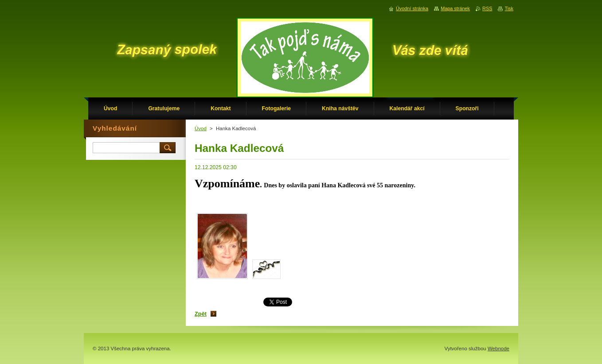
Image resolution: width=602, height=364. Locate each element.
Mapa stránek (455, 8)
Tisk (509, 8)
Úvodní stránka (412, 8)
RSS (487, 8)
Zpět (201, 314)
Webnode (498, 349)
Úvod (201, 128)
